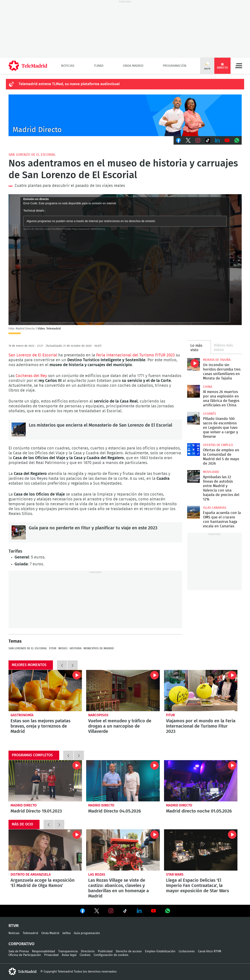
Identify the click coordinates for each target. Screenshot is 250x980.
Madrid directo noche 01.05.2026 (201, 781)
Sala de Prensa (19, 951)
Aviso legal (69, 955)
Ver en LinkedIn (139, 911)
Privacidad (51, 955)
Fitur (53, 648)
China (208, 387)
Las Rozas (97, 875)
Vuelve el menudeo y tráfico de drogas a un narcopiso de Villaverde (123, 691)
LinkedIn (217, 140)
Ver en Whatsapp (168, 911)
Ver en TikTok (125, 912)
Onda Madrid (133, 66)
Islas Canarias (215, 508)
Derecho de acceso (129, 951)
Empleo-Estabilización (160, 951)
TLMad (99, 66)
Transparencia (68, 951)
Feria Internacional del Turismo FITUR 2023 (136, 355)
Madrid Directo (24, 805)
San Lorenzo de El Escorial (32, 155)
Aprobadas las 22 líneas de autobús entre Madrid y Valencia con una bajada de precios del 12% (194, 476)
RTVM (14, 926)
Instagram (198, 140)
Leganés (210, 414)
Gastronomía (22, 715)
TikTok (208, 140)
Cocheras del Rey (31, 376)
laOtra (67, 933)
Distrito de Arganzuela (31, 875)
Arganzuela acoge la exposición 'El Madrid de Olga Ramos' (45, 850)
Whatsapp (237, 140)
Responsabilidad (43, 951)
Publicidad (105, 951)
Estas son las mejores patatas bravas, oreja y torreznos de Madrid (45, 691)
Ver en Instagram (111, 911)
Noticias (68, 66)
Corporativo (21, 944)
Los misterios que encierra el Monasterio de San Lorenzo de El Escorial (19, 430)
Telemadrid (30, 933)
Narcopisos (98, 715)
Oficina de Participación (25, 955)
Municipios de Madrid (99, 648)
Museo (63, 648)
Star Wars (175, 875)
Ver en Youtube (153, 911)
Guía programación (87, 933)
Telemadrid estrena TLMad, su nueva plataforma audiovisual (69, 84)
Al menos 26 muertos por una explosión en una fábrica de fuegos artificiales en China (194, 391)
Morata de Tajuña (217, 360)
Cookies (85, 955)
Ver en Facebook (83, 912)
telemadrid (23, 972)
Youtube (227, 140)
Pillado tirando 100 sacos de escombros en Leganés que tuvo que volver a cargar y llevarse (194, 418)
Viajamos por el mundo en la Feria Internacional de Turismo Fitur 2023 (201, 691)
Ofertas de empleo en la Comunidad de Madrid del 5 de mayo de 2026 (194, 450)
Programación (175, 66)
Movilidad (211, 472)
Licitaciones (187, 951)
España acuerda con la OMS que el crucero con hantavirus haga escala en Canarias (194, 512)
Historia (76, 648)
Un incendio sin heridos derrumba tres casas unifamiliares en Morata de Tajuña (194, 364)
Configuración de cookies (111, 955)
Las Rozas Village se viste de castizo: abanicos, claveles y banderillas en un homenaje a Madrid (123, 850)
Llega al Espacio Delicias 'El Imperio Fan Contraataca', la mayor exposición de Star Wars (201, 850)
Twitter (188, 140)
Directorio (88, 951)
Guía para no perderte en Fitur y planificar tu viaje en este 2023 (19, 532)
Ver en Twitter (97, 912)
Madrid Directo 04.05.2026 (123, 781)
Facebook (178, 140)
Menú (239, 66)
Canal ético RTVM (210, 951)
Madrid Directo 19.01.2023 (45, 781)
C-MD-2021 (125, 115)
